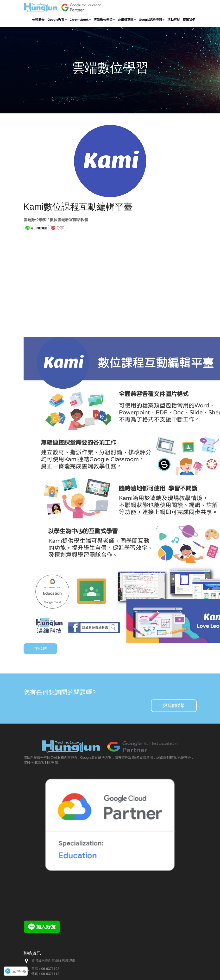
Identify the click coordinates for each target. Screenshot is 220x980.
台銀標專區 (127, 19)
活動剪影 (174, 19)
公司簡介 (38, 19)
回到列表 (40, 649)
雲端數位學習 (104, 19)
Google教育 (57, 19)
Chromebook (80, 19)
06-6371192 (50, 969)
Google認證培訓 (151, 19)
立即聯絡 (19, 971)
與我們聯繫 (174, 706)
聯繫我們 (189, 19)
